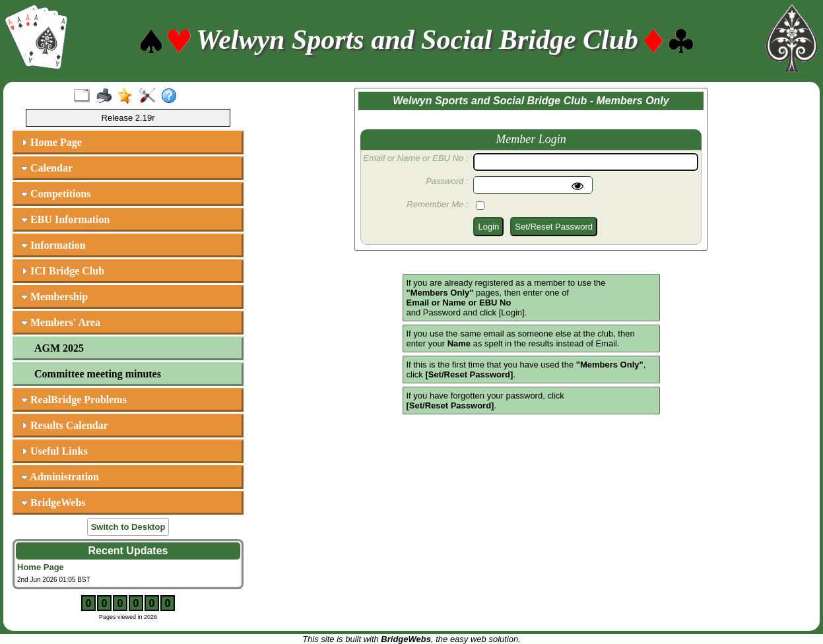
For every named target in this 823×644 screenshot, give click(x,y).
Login (488, 227)
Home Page (51, 142)
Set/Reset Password (554, 227)
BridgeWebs (53, 502)
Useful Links (54, 451)
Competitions (56, 194)
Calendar (47, 168)
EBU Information (65, 219)
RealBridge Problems (74, 400)
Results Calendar (65, 425)
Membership (54, 297)
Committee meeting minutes (98, 374)
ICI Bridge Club (63, 271)
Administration (60, 477)
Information (53, 245)
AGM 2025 (59, 348)
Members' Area (61, 322)
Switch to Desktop (128, 527)
